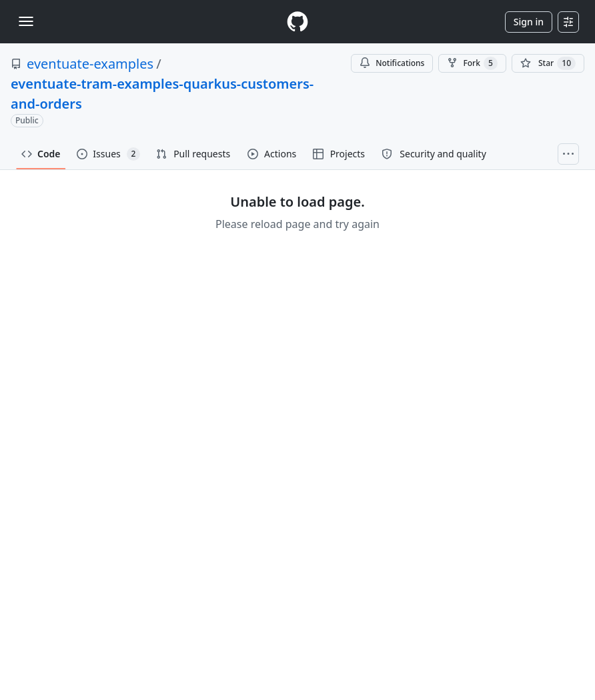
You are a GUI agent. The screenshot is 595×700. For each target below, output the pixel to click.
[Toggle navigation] (26, 21)
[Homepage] (297, 22)
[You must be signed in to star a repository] (548, 63)
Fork (472, 63)
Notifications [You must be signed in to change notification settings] (392, 63)
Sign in (529, 22)
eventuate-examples (90, 64)
